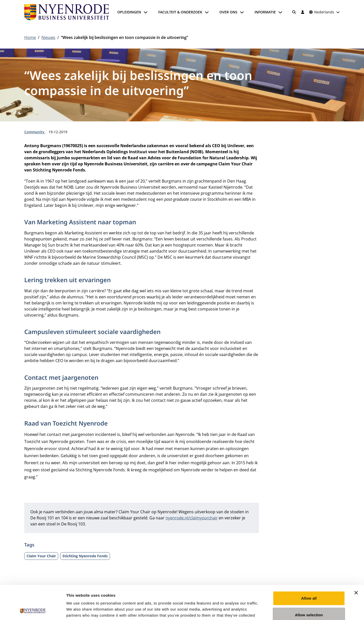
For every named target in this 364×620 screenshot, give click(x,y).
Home (30, 37)
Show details (265, 610)
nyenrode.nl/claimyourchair (192, 518)
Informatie (265, 12)
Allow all (309, 566)
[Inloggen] (303, 12)
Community (35, 132)
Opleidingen (129, 12)
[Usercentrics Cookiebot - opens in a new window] (33, 610)
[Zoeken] (294, 12)
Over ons (228, 12)
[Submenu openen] (146, 12)
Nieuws (48, 37)
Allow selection (309, 583)
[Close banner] (356, 561)
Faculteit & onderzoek (180, 12)
